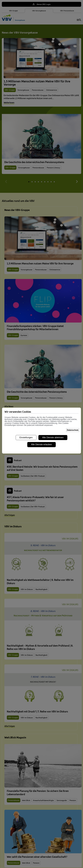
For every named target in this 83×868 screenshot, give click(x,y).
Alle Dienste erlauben (41, 441)
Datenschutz (73, 426)
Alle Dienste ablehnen (53, 434)
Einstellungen (26, 434)
